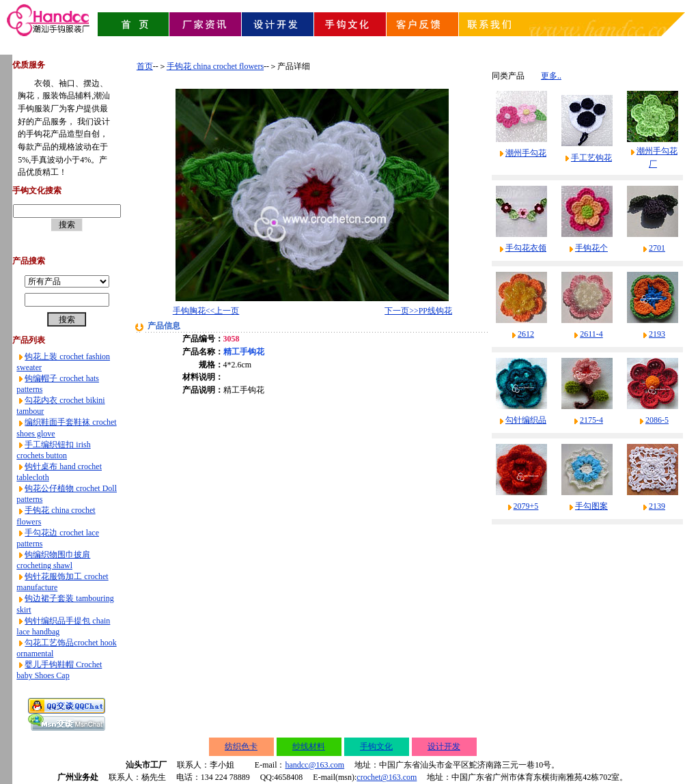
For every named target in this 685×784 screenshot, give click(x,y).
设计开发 (444, 746)
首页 (145, 66)
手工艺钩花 (591, 158)
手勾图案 (591, 506)
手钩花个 (591, 248)
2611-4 (591, 334)
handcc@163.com (314, 765)
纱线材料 (309, 746)
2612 (526, 334)
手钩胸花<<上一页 (206, 311)
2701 (657, 248)
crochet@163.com (387, 777)
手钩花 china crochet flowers (215, 66)
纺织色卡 (241, 746)
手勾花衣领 (526, 248)
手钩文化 (376, 746)
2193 (657, 334)
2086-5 (657, 420)
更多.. (551, 76)
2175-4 (591, 420)
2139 (657, 506)
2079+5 (526, 506)
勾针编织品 (526, 420)
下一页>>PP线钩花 (418, 311)
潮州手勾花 (526, 153)
